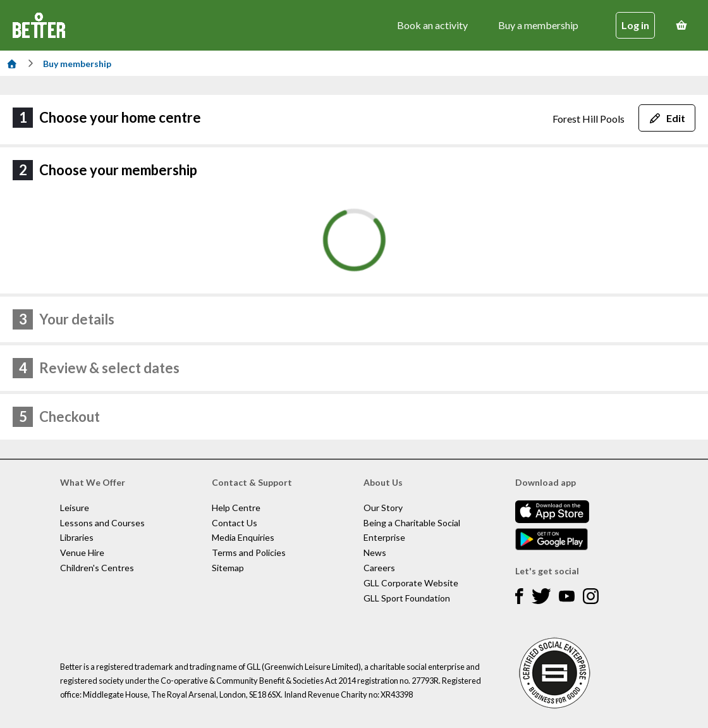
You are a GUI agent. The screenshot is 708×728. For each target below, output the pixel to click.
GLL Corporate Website (411, 583)
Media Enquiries (243, 537)
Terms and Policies (249, 552)
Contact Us (235, 523)
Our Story (383, 508)
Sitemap (228, 568)
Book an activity (432, 25)
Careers (379, 568)
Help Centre (236, 508)
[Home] (12, 64)
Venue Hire (82, 552)
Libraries (77, 537)
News (375, 552)
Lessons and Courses (102, 523)
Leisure (75, 508)
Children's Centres (97, 568)
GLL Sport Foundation (407, 598)
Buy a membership (538, 25)
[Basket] (681, 25)
